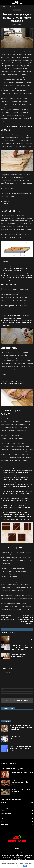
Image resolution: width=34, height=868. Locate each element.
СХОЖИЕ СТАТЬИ (7, 630)
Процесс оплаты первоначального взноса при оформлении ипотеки (20, 738)
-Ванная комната (6, 813)
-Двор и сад (4, 824)
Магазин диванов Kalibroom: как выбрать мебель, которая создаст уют (21, 728)
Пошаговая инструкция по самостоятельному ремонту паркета (21, 639)
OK (25, 866)
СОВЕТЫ (4, 819)
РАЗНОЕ (3, 803)
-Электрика (4, 816)
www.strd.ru (5, 714)
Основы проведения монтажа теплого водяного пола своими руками (21, 647)
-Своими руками (6, 808)
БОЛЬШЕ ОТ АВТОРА (8, 632)
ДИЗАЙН (15, 10)
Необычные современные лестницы (8, 619)
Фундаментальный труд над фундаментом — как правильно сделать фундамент (25, 621)
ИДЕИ (3, 805)
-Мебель (4, 821)
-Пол (20, 10)
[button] (31, 2)
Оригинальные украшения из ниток (22, 772)
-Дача (3, 811)
